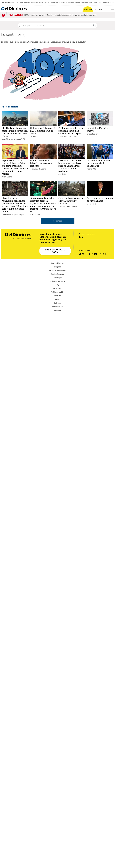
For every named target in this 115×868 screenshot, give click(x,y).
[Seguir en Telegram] (89, 254)
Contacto (57, 296)
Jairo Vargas (19, 214)
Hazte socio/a (88, 9)
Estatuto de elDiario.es (57, 270)
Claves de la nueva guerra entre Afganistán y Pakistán (71, 201)
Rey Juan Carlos (43, 3)
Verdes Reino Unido (87, 3)
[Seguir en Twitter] (83, 254)
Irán (17, 3)
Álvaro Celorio (7, 177)
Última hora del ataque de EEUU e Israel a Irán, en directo (43, 131)
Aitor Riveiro (63, 137)
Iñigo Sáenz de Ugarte (38, 169)
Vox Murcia (62, 3)
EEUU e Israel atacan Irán (35, 15)
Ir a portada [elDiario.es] (58, 221)
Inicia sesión (99, 9)
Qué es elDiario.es (58, 263)
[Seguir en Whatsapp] (103, 254)
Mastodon (57, 310)
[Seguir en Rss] (106, 254)
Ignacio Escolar (92, 134)
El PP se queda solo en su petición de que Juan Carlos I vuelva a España (71, 131)
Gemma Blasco (106, 3)
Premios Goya (97, 3)
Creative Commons (57, 274)
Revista (57, 299)
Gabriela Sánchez (8, 214)
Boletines (58, 303)
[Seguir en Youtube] (96, 254)
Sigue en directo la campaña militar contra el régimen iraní (72, 15)
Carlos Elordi (91, 204)
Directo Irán (35, 3)
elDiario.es (34, 137)
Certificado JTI (57, 307)
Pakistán (78, 3)
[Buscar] (95, 25)
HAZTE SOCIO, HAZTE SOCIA (55, 251)
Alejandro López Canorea (68, 206)
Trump (21, 3)
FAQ (57, 285)
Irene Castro (73, 137)
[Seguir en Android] (80, 237)
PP (49, 3)
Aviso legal (58, 278)
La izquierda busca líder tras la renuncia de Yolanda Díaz (98, 163)
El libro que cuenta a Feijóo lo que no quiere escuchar (41, 163)
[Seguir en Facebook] (86, 254)
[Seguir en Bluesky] (80, 254)
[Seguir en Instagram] (92, 254)
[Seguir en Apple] (83, 237)
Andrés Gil (21, 139)
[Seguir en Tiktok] (100, 254)
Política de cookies (57, 292)
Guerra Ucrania (70, 3)
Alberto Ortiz (63, 174)
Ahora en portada (10, 107)
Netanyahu (27, 3)
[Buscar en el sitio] (55, 25)
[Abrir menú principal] (112, 9)
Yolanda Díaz (54, 3)
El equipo (58, 267)
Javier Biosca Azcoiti (9, 139)
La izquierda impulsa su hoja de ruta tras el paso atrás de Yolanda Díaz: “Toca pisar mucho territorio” (70, 166)
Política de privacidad (58, 281)
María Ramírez (35, 214)
